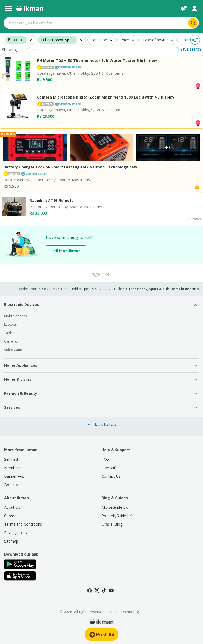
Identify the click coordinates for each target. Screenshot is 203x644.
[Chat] (184, 8)
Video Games (14, 350)
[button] (188, 49)
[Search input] (95, 23)
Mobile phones (15, 316)
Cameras (11, 341)
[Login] (195, 8)
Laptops (10, 324)
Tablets (10, 333)
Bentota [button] (15, 40)
